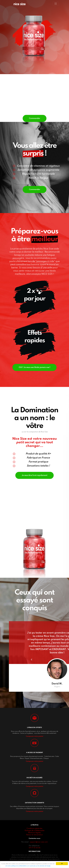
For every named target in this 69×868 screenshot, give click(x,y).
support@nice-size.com (39, 842)
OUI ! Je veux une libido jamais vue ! (34, 367)
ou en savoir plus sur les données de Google (38, 866)
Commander (35, 118)
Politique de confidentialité (34, 831)
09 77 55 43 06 (35, 848)
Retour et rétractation (35, 835)
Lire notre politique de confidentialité (16, 866)
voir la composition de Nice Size (35, 432)
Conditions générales (34, 829)
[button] (31, 660)
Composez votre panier (35, 736)
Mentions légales (34, 833)
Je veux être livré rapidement (34, 475)
